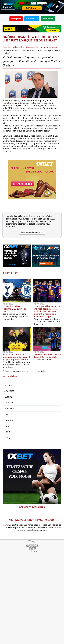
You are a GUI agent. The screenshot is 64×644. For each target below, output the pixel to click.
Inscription (16, 19)
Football (9, 403)
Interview (9, 408)
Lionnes (9, 420)
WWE (7, 438)
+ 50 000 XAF (32, 19)
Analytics (9, 391)
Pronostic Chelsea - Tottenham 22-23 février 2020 (14, 309)
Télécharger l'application (32, 232)
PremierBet (48, 19)
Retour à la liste (10, 376)
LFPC (7, 414)
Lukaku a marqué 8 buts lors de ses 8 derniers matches (47, 356)
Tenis (7, 432)
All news (9, 385)
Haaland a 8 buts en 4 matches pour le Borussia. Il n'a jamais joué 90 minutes (16, 357)
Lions (7, 426)
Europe (8, 397)
